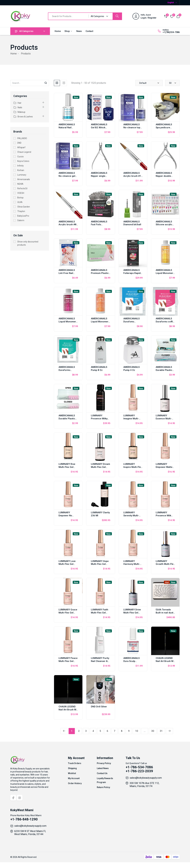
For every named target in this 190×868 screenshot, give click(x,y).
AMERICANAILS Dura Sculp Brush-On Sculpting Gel (131, 663)
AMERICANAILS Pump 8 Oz (99, 369)
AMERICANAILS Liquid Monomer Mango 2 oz (100, 322)
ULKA (20, 202)
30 (153, 731)
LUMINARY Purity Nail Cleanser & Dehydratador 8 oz (100, 663)
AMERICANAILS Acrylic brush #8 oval (67, 225)
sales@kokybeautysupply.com (146, 778)
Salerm (21, 220)
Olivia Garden (24, 207)
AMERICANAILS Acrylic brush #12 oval (133, 176)
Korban (21, 170)
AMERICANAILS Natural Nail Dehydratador (67, 128)
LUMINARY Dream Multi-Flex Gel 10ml (100, 467)
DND (19, 143)
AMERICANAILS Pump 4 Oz (131, 369)
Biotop (20, 198)
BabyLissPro (23, 216)
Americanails (24, 179)
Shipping (72, 768)
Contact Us (102, 773)
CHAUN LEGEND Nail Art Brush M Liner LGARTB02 (67, 710)
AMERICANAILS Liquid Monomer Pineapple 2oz (164, 273)
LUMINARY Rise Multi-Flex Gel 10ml (67, 467)
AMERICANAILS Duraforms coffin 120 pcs (165, 322)
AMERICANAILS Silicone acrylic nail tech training (165, 225)
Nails (18, 107)
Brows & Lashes (23, 117)
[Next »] (169, 731)
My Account (74, 778)
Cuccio (20, 157)
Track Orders (75, 763)
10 (137, 731)
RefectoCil (22, 188)
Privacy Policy (104, 763)
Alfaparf (21, 147)
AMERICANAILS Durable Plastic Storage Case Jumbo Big (164, 372)
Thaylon (21, 211)
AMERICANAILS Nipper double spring (164, 176)
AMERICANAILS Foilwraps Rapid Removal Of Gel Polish (132, 275)
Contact (89, 31)
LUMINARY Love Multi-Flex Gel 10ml (67, 564)
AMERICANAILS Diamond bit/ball (132, 223)
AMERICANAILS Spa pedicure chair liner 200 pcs (164, 129)
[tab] (57, 83)
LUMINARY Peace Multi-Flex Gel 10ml (68, 661)
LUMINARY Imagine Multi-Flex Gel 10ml (131, 419)
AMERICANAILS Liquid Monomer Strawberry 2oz (67, 322)
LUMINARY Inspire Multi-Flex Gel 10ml (133, 467)
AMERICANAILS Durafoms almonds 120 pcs (133, 322)
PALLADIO (22, 138)
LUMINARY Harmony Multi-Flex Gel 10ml (132, 564)
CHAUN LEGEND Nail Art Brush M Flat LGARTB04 (165, 661)
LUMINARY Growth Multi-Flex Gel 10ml (165, 564)
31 (161, 731)
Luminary (22, 175)
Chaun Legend (24, 152)
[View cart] (178, 16)
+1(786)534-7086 (171, 32)
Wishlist (72, 773)
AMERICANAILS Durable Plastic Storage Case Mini (67, 420)
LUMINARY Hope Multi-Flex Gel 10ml (100, 564)
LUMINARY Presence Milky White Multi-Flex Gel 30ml (100, 420)
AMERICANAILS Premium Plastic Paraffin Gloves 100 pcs (100, 275)
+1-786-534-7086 (139, 767)
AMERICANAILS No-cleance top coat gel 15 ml (132, 128)
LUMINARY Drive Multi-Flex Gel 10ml (132, 613)
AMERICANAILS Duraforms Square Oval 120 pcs (67, 372)
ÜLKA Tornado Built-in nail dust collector (165, 613)
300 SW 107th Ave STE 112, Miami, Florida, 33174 (144, 785)
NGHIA (20, 184)
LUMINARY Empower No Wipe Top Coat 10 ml (68, 517)
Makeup (19, 112)
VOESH (21, 193)
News (79, 31)
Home (58, 31)
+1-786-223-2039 (139, 771)
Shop (69, 31)
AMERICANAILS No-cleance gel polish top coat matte (67, 178)
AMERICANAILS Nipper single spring (99, 176)
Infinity (20, 166)
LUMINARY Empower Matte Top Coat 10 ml (164, 467)
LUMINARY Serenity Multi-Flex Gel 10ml (131, 516)
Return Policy (103, 787)
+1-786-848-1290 (24, 819)
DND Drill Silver (99, 707)
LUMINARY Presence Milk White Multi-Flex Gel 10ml (164, 517)
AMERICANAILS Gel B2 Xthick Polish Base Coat (100, 128)
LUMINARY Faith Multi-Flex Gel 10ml (100, 613)
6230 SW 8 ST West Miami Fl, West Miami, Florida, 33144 (30, 833)
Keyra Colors (23, 161)
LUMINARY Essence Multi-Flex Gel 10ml (164, 419)
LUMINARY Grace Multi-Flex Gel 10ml (68, 613)
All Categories (24, 31)
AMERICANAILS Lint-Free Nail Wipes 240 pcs (67, 273)
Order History (75, 783)
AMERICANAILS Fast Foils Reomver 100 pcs (100, 225)
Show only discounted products (28, 243)
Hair (17, 103)
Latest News (103, 768)
